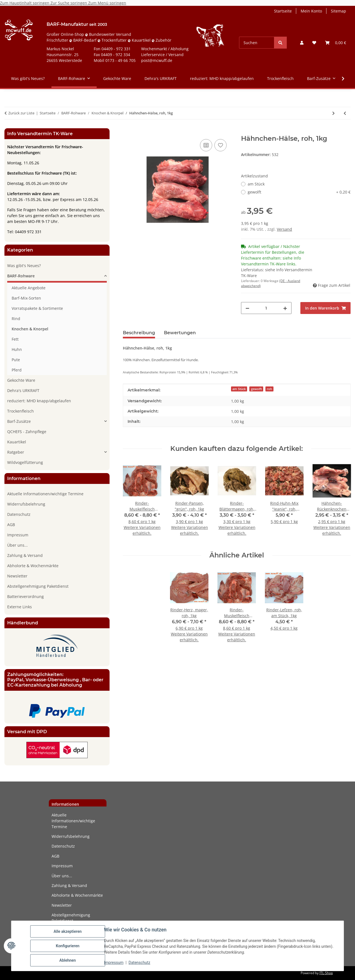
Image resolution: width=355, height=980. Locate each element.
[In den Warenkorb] (127, 132)
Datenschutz (140, 963)
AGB (11, 525)
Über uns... (17, 545)
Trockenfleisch (21, 411)
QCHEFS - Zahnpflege (27, 432)
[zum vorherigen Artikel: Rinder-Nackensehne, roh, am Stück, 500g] (345, 113)
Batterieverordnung (26, 596)
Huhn (17, 349)
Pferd (17, 370)
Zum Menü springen (107, 3)
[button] (302, 43)
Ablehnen (68, 960)
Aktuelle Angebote (29, 288)
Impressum (114, 963)
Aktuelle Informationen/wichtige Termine (45, 494)
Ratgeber (16, 452)
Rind (16, 319)
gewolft (299, 192)
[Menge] (266, 308)
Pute (16, 360)
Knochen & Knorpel (30, 329)
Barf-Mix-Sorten (26, 298)
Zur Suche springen (69, 3)
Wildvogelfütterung (25, 462)
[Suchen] (257, 43)
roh (269, 389)
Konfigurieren (68, 946)
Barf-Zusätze (19, 421)
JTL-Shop (326, 973)
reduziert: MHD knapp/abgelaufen (39, 401)
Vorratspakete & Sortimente (37, 308)
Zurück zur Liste (21, 113)
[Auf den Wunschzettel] (220, 145)
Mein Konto (311, 11)
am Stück (256, 184)
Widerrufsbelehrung (26, 504)
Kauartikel (17, 442)
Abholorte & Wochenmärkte (33, 566)
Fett (15, 339)
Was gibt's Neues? (24, 266)
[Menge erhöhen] (285, 308)
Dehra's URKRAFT (23, 390)
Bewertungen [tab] (180, 333)
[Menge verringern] (247, 308)
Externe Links (20, 607)
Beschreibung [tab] (139, 333)
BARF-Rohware (21, 276)
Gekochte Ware (21, 380)
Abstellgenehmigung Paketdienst (38, 586)
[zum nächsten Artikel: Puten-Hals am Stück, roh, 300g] (334, 113)
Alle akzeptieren (68, 931)
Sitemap (338, 11)
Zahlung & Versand (25, 555)
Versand (284, 229)
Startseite (283, 11)
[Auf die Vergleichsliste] (206, 145)
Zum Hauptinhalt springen (25, 3)
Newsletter (17, 576)
